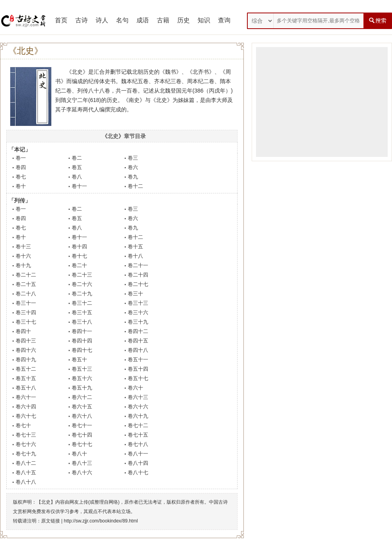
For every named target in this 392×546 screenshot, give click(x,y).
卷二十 (79, 265)
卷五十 (79, 359)
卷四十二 (138, 331)
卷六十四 (26, 407)
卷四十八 (138, 350)
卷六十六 (138, 407)
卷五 (77, 167)
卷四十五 (138, 341)
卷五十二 (26, 369)
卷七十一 (82, 425)
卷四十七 (82, 350)
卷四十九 (26, 359)
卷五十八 (26, 388)
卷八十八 (26, 482)
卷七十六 (26, 444)
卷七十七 (82, 444)
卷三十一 (26, 303)
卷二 (77, 158)
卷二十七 (138, 284)
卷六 (133, 167)
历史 (183, 20)
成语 (143, 20)
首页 (61, 20)
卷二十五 (26, 284)
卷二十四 (138, 275)
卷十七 (79, 256)
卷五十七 (138, 378)
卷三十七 (26, 322)
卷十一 (79, 186)
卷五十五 (26, 378)
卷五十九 (82, 388)
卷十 (21, 186)
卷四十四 (82, 341)
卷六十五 (82, 407)
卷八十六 (82, 472)
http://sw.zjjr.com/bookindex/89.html (101, 521)
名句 (122, 20)
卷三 (133, 158)
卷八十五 (26, 472)
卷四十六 (26, 350)
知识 (204, 20)
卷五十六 (82, 378)
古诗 (82, 20)
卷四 (21, 167)
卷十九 (23, 265)
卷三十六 (138, 312)
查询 (224, 20)
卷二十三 (82, 275)
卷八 (77, 177)
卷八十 (79, 454)
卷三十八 (82, 322)
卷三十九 (138, 322)
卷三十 (135, 294)
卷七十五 (138, 435)
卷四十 (23, 331)
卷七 (21, 177)
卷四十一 (82, 331)
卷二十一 (138, 265)
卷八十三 (82, 463)
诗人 (102, 20)
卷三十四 (26, 312)
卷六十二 (82, 397)
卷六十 (135, 388)
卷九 (133, 177)
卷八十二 (26, 463)
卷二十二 (26, 275)
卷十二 (135, 186)
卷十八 (135, 256)
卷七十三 (26, 435)
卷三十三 (138, 303)
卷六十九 (138, 416)
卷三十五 (82, 312)
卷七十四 (82, 435)
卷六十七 (26, 416)
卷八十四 (138, 463)
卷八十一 (138, 454)
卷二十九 (82, 294)
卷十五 (135, 247)
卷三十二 (82, 303)
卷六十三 (138, 397)
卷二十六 (82, 284)
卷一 (21, 158)
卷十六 (23, 256)
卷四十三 (26, 341)
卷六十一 (26, 397)
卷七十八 (138, 444)
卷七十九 (26, 454)
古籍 (163, 20)
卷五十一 (138, 359)
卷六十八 (82, 416)
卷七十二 (138, 425)
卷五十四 (138, 369)
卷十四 (79, 247)
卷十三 (23, 247)
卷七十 (23, 425)
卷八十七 (138, 472)
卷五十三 (82, 369)
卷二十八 (26, 294)
